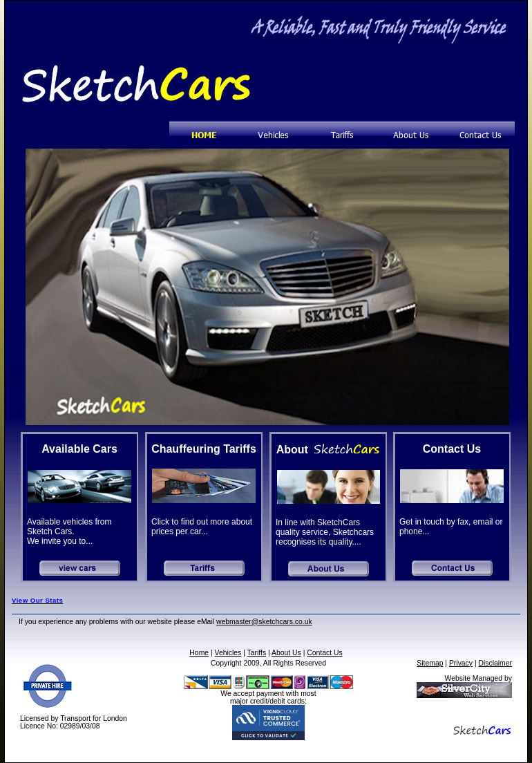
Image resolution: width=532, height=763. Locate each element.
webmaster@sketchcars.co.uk (264, 622)
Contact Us (324, 653)
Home (199, 653)
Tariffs (257, 653)
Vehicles (228, 653)
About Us (286, 653)
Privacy (461, 663)
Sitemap (430, 663)
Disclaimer (496, 663)
